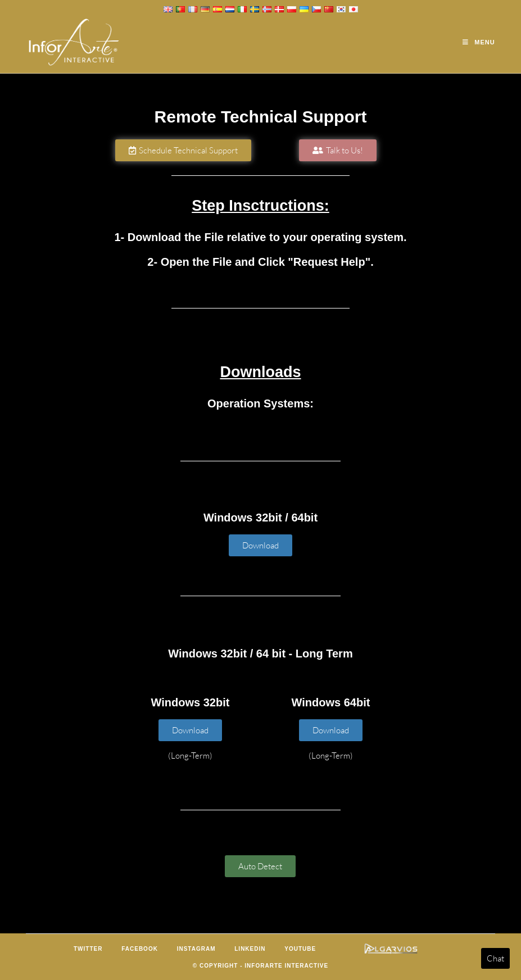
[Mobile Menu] (479, 42)
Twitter (88, 949)
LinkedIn (250, 949)
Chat (495, 958)
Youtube (300, 949)
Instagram (196, 949)
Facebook (140, 949)
